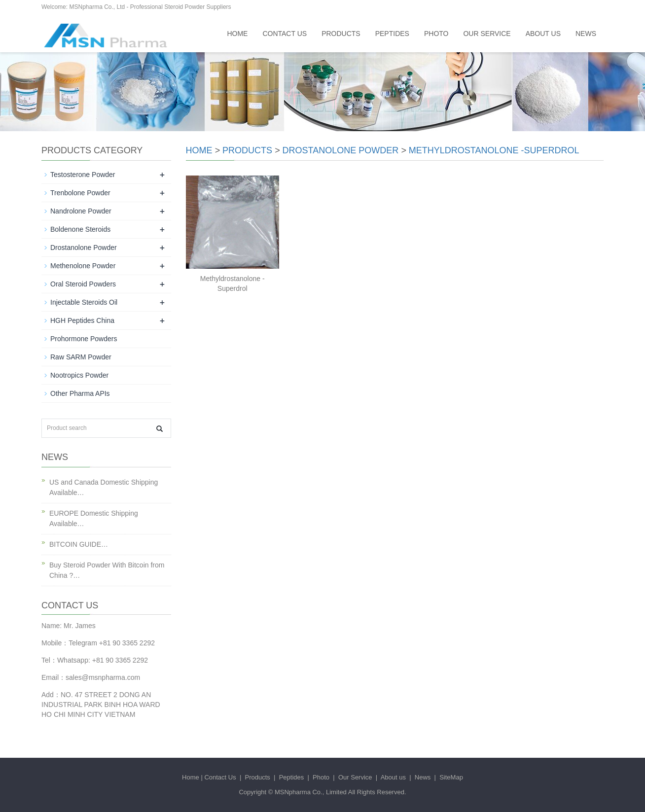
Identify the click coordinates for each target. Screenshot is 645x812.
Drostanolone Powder (341, 150)
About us (543, 34)
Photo (436, 34)
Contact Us (285, 34)
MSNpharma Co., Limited (311, 792)
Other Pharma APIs (80, 393)
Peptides (392, 34)
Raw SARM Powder (81, 357)
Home (237, 34)
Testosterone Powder (83, 175)
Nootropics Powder (79, 375)
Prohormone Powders (84, 339)
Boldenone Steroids (80, 229)
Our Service (487, 34)
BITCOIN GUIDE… (79, 544)
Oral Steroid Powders (83, 284)
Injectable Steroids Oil (84, 302)
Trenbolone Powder (80, 193)
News (586, 34)
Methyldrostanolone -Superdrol (494, 150)
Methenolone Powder (83, 266)
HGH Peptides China (82, 320)
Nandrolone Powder (81, 211)
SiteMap (451, 777)
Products (341, 34)
